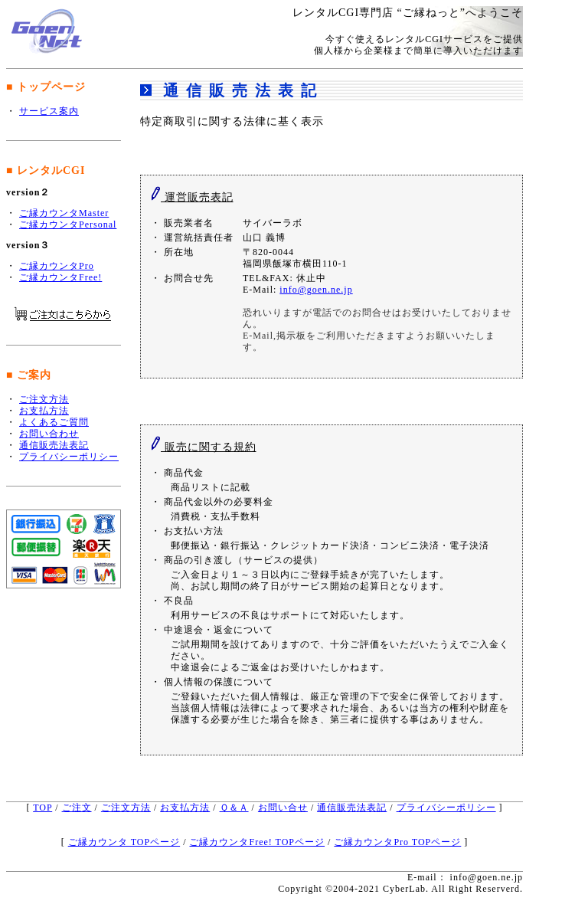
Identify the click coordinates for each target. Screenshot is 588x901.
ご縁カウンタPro (57, 266)
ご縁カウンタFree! (60, 277)
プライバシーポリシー (69, 457)
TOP (42, 808)
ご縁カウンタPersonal (68, 224)
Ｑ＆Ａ (234, 808)
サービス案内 (49, 111)
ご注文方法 (44, 399)
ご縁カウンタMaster (64, 213)
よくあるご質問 (54, 422)
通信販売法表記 (54, 445)
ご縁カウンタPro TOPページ (397, 842)
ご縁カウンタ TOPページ (124, 842)
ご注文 (77, 808)
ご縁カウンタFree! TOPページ (257, 842)
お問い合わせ (49, 434)
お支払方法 (44, 411)
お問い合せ (283, 808)
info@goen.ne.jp (316, 290)
